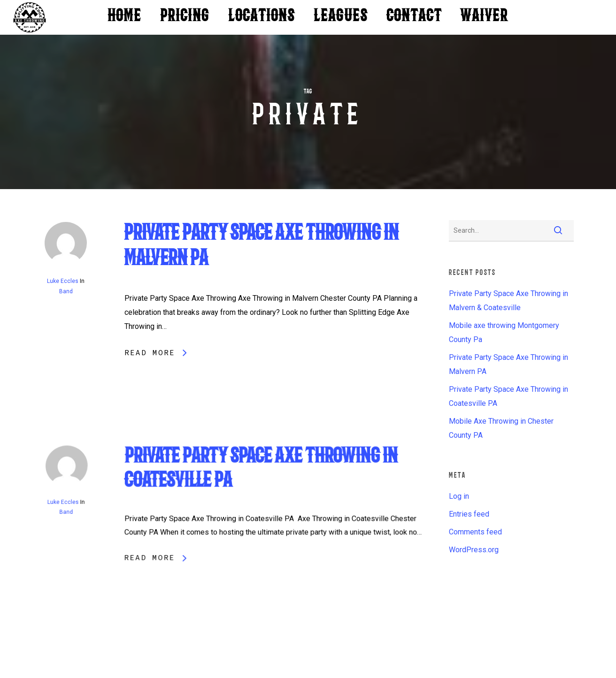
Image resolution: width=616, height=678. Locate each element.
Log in (459, 496)
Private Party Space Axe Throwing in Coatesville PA (508, 396)
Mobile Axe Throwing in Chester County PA (501, 428)
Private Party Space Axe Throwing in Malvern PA (508, 364)
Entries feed (469, 514)
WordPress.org (474, 550)
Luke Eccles (63, 281)
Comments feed (475, 532)
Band (66, 291)
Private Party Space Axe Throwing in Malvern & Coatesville (508, 301)
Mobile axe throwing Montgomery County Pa (504, 332)
